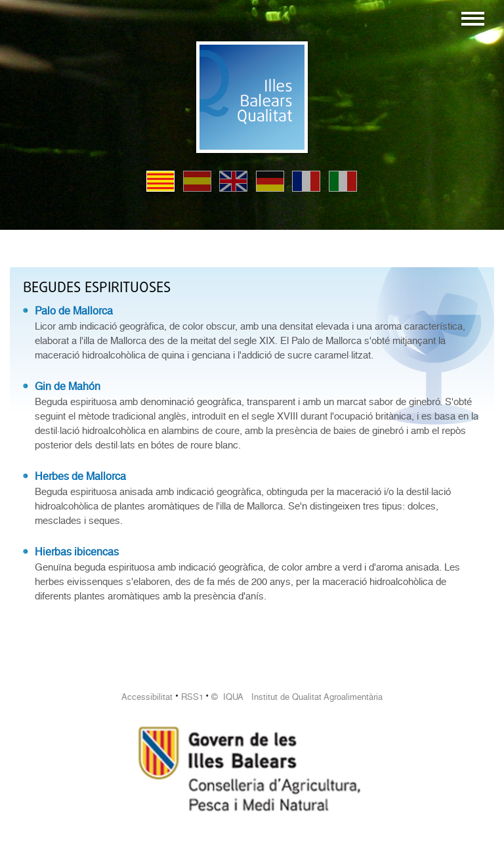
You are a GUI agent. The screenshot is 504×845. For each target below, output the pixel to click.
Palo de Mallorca (74, 311)
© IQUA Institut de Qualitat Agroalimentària (297, 697)
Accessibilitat (147, 697)
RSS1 (192, 697)
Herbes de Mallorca (80, 476)
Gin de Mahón (68, 386)
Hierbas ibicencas (77, 552)
